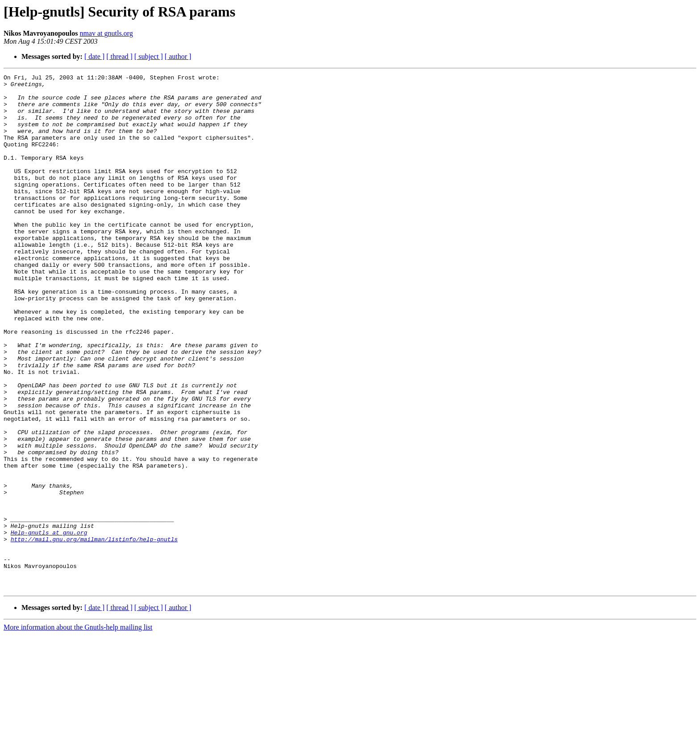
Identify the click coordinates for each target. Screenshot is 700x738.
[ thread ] (119, 56)
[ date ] (94, 56)
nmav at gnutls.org (106, 33)
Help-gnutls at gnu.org (49, 625)
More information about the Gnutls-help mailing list (78, 730)
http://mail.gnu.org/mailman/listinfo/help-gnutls (94, 633)
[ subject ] (149, 56)
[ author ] (178, 56)
